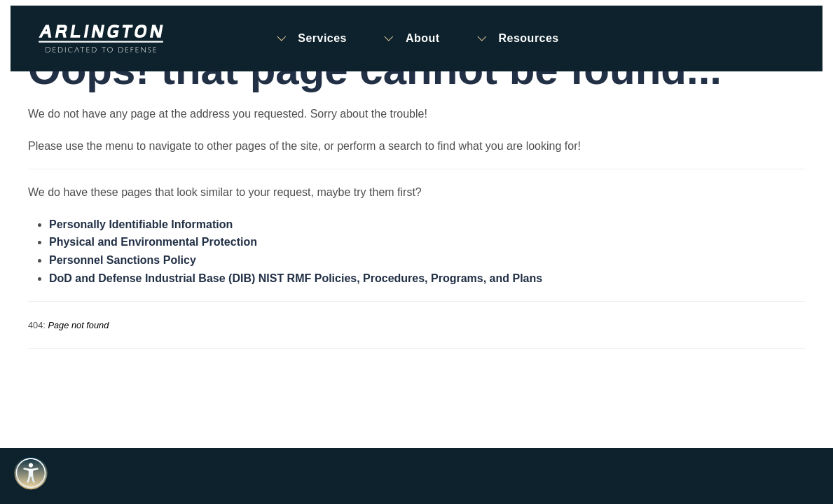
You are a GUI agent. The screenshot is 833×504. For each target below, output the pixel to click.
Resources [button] (517, 38)
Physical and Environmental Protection (153, 242)
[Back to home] (101, 38)
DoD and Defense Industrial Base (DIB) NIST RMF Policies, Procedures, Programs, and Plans (296, 278)
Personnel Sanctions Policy (123, 260)
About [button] (411, 38)
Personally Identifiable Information (141, 224)
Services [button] (310, 38)
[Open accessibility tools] (31, 473)
